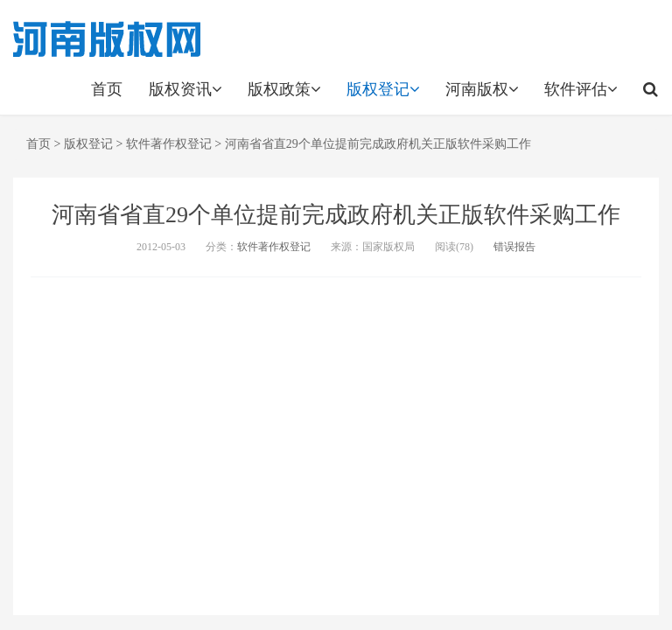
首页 (107, 89)
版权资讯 (185, 89)
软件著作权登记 (169, 144)
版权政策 (284, 89)
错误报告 (514, 247)
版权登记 (383, 89)
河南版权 (482, 89)
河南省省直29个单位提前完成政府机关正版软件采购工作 (378, 144)
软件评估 (581, 89)
